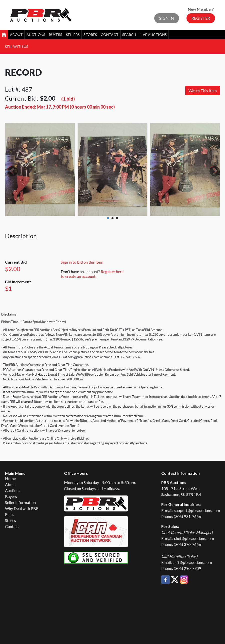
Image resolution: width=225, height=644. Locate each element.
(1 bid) (68, 99)
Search (129, 35)
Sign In (167, 18)
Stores (90, 35)
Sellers (73, 35)
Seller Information (20, 502)
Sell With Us (17, 47)
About (16, 35)
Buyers (56, 35)
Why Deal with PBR (22, 508)
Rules (10, 514)
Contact (110, 35)
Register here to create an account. (92, 274)
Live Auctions (153, 35)
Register (201, 18)
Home (10, 478)
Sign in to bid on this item (82, 262)
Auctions (36, 35)
